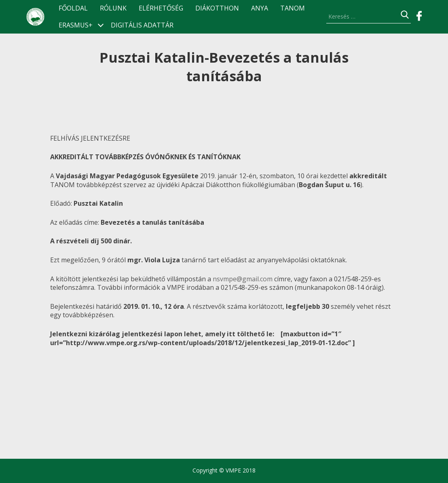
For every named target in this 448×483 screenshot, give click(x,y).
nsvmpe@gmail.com (243, 279)
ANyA (260, 8)
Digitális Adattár (142, 25)
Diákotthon (217, 8)
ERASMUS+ (76, 25)
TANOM (293, 8)
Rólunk (113, 8)
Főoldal (73, 8)
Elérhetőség (161, 8)
